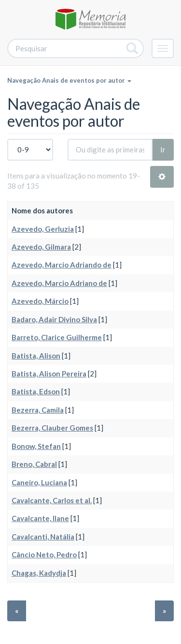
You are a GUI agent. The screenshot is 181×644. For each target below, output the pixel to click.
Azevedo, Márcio (40, 301)
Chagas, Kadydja (39, 573)
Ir (163, 150)
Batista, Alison (36, 356)
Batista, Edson (36, 391)
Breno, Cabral (34, 464)
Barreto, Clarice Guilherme (57, 337)
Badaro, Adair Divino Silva (54, 319)
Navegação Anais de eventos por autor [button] (69, 80)
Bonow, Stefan (36, 446)
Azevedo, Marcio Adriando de (62, 265)
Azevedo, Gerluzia (43, 229)
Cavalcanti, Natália (43, 537)
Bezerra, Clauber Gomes (52, 428)
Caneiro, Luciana (39, 482)
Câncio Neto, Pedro (44, 554)
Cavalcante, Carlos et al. (52, 500)
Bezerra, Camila (38, 410)
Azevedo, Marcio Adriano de (59, 283)
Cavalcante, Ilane (40, 518)
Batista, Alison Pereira (49, 374)
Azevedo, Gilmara (41, 247)
